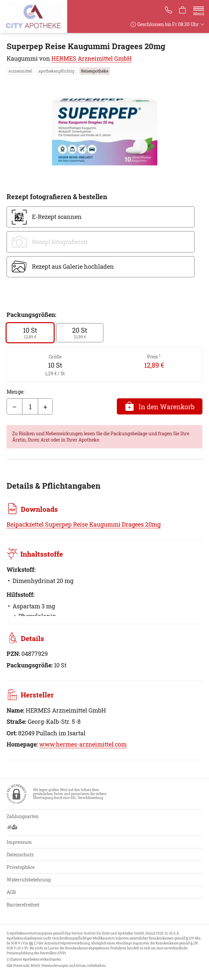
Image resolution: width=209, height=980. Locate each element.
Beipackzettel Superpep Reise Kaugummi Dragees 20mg (84, 524)
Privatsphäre (21, 867)
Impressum (19, 842)
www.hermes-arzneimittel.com (83, 744)
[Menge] (30, 407)
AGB (11, 892)
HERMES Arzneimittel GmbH (91, 58)
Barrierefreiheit (23, 905)
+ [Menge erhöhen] (45, 407)
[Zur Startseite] (36, 16)
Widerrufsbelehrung (29, 880)
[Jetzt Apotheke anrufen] (168, 11)
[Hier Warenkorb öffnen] (182, 11)
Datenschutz (20, 855)
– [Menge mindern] (14, 407)
